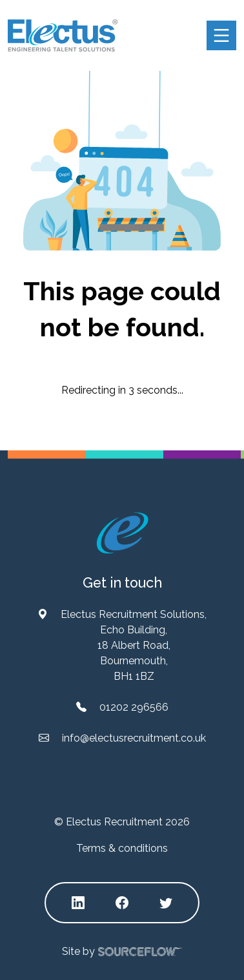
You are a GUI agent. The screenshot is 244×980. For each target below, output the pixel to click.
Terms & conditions (122, 848)
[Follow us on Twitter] (166, 903)
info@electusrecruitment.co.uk (134, 738)
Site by (122, 952)
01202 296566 (134, 707)
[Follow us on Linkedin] (78, 903)
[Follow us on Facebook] (122, 903)
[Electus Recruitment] (122, 533)
